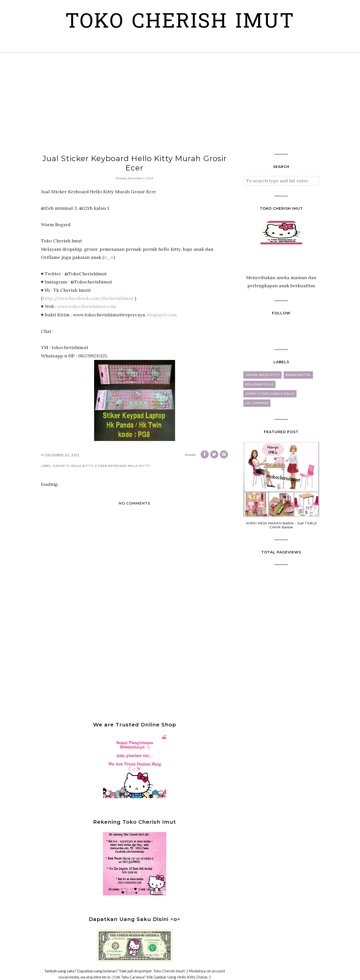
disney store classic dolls (270, 394)
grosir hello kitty (262, 375)
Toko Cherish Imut (180, 23)
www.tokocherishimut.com (87, 306)
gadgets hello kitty (73, 466)
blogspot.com (162, 315)
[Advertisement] (180, 103)
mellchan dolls (259, 384)
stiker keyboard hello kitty (122, 466)
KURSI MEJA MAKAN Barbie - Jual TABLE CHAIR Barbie (281, 525)
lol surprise (257, 403)
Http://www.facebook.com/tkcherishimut (88, 298)
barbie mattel (298, 375)
